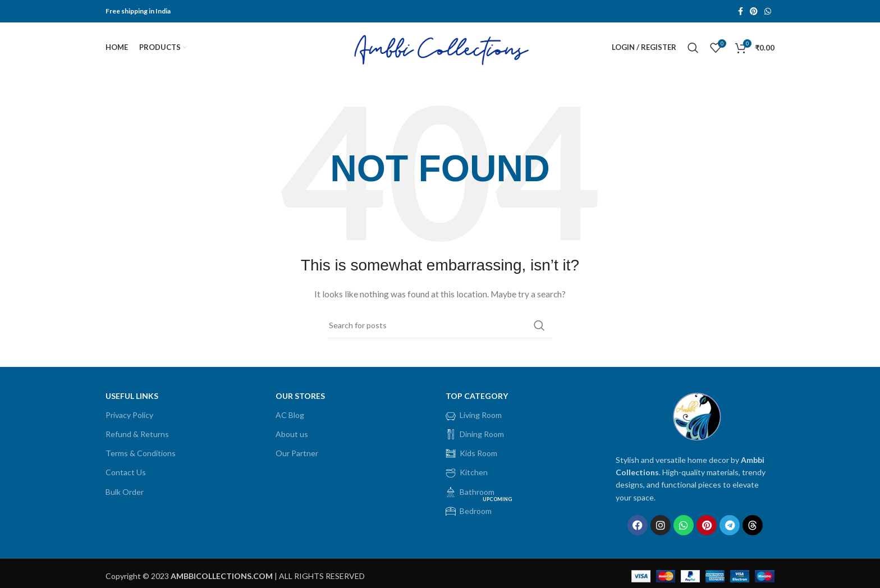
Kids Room (471, 454)
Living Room (474, 415)
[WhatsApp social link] (768, 11)
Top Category (477, 396)
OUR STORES (300, 396)
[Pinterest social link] (754, 11)
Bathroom (470, 492)
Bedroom (480, 509)
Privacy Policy (129, 415)
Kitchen (467, 473)
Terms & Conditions (141, 454)
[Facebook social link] (741, 11)
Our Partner (297, 454)
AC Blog (290, 415)
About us (292, 434)
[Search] (693, 48)
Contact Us (126, 473)
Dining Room (475, 434)
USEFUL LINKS (132, 396)
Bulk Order (125, 492)
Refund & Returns (137, 434)
